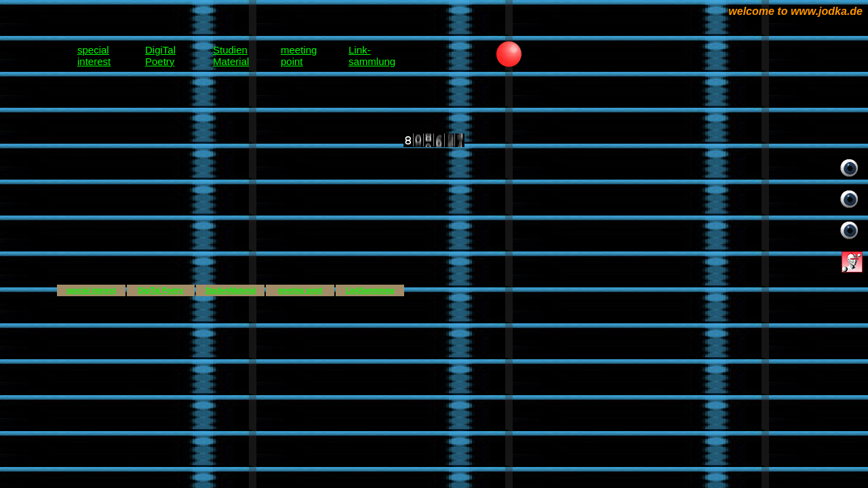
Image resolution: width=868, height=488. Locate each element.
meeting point (300, 290)
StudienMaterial (231, 56)
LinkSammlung (370, 290)
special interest (91, 290)
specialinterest (94, 56)
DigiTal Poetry (161, 290)
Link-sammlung (372, 56)
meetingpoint (299, 56)
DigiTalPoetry (160, 56)
